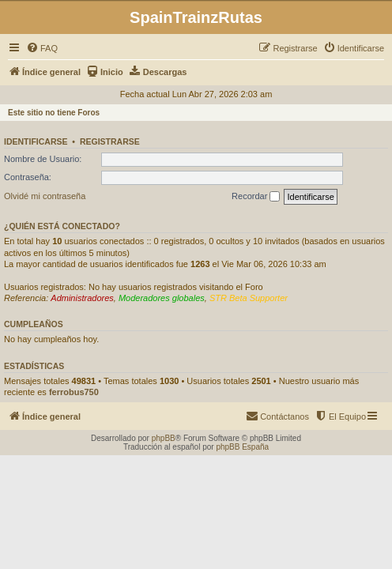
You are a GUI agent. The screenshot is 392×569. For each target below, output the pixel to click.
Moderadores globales (162, 298)
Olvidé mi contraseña (45, 196)
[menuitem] (42, 48)
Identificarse (36, 141)
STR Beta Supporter (249, 298)
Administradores (82, 298)
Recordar (256, 197)
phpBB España (242, 447)
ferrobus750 (74, 392)
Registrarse (110, 141)
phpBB (164, 438)
